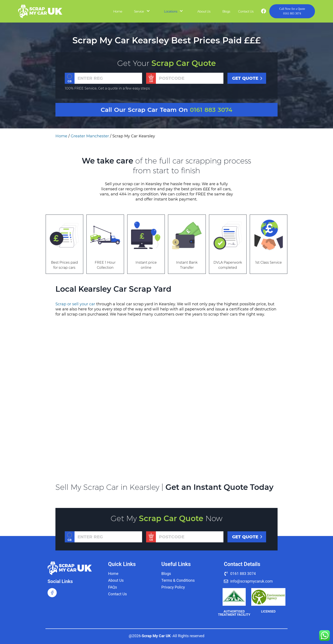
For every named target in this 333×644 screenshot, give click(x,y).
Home (118, 11)
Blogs (226, 11)
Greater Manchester (90, 136)
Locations (171, 11)
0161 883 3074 (292, 11)
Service (139, 11)
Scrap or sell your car (75, 304)
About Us (204, 11)
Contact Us (246, 11)
